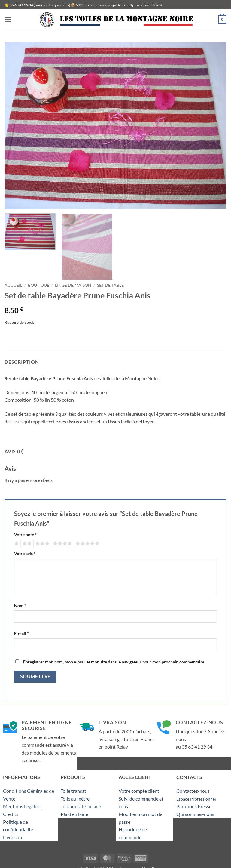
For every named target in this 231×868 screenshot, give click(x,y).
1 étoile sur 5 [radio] (16, 544)
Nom (20, 605)
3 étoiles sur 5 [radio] (41, 544)
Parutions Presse (194, 806)
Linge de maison (73, 285)
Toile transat (73, 791)
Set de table (110, 285)
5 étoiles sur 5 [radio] (87, 544)
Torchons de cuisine (81, 806)
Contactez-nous (193, 791)
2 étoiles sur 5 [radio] (26, 544)
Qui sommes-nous (195, 814)
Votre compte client (139, 791)
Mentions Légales (21, 806)
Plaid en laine (74, 814)
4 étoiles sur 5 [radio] (62, 544)
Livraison (12, 837)
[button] (8, 19)
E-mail (21, 633)
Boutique (39, 285)
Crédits (11, 814)
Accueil (13, 285)
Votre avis (25, 553)
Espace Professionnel (196, 799)
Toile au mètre (75, 799)
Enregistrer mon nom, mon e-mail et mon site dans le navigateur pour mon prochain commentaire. (114, 662)
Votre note (25, 534)
